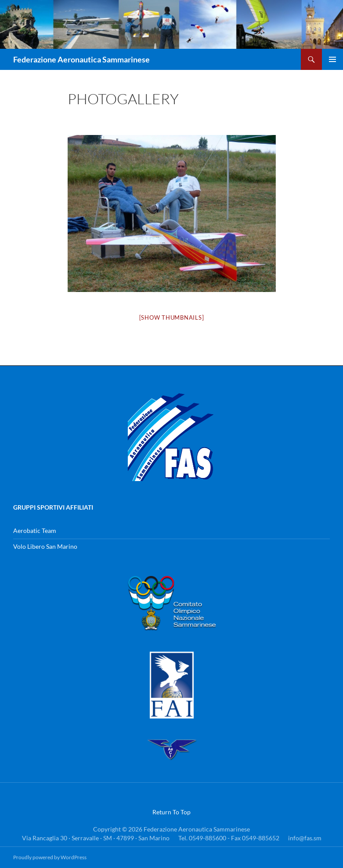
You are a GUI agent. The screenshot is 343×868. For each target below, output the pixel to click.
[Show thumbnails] (172, 317)
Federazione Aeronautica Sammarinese (81, 59)
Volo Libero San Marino (45, 546)
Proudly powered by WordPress (50, 857)
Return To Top (171, 812)
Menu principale (332, 59)
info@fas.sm (305, 838)
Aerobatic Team (35, 531)
